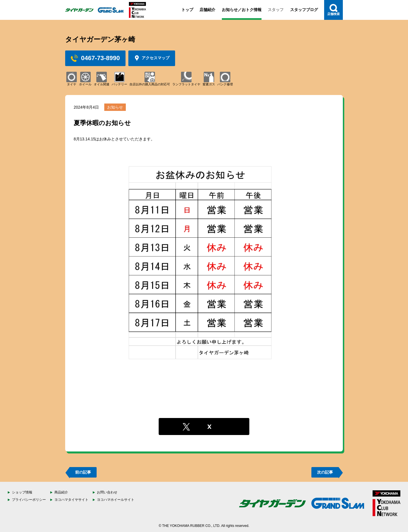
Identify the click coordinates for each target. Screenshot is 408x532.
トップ (187, 10)
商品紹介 (61, 492)
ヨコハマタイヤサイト (71, 500)
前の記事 (83, 472)
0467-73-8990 (95, 58)
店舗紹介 (207, 10)
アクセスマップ (152, 58)
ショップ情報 (22, 492)
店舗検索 (333, 10)
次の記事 (325, 472)
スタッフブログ (304, 10)
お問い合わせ (107, 492)
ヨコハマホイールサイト (116, 500)
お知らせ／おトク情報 (242, 10)
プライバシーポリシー (29, 500)
